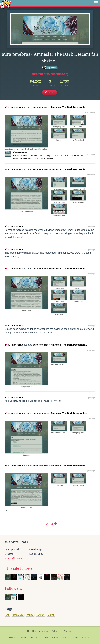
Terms (76, 638)
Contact (87, 638)
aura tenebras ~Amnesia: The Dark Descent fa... (60, 107)
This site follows (19, 568)
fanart (51, 615)
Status (65, 638)
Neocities (32, 631)
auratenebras (14, 107)
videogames (18, 615)
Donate (23, 638)
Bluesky (67, 631)
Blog (39, 638)
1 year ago (91, 227)
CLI (31, 638)
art (7, 615)
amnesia (40, 615)
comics (30, 615)
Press (55, 638)
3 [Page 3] (50, 524)
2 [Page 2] (47, 524)
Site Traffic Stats (14, 558)
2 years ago (91, 471)
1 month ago (90, 174)
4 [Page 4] (52, 524)
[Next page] (56, 524)
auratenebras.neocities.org (50, 74)
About (12, 638)
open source (44, 631)
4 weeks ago (90, 112)
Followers (13, 588)
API (47, 638)
